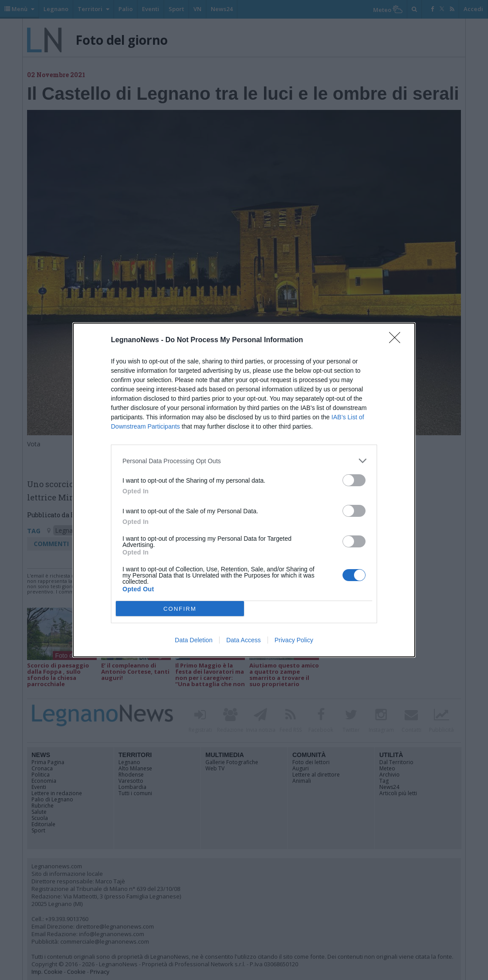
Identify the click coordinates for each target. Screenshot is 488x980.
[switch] (354, 480)
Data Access (244, 640)
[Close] (397, 340)
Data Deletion (194, 640)
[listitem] (244, 461)
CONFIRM (180, 609)
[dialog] (244, 490)
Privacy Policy (294, 640)
